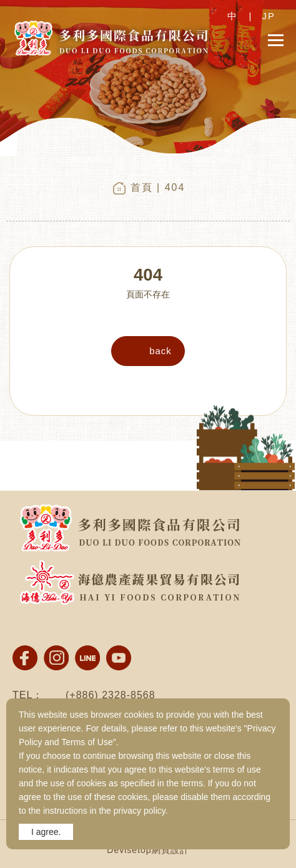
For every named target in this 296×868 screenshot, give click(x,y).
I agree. (46, 832)
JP (269, 16)
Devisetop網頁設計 (148, 850)
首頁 (142, 187)
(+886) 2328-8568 (111, 695)
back (160, 351)
